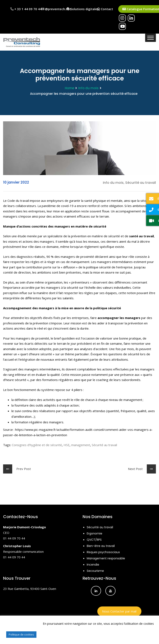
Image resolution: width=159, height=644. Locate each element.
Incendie (93, 565)
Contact (105, 9)
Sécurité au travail (104, 445)
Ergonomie (95, 533)
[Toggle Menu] (151, 38)
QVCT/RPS (94, 540)
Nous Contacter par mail (119, 611)
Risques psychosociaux (103, 552)
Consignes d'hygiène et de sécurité (37, 445)
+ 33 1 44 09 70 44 (26, 9)
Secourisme (95, 571)
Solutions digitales (83, 9)
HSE (67, 445)
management (81, 445)
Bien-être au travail (101, 546)
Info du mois (88, 88)
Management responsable (106, 558)
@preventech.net (56, 9)
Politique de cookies (21, 634)
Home (69, 88)
